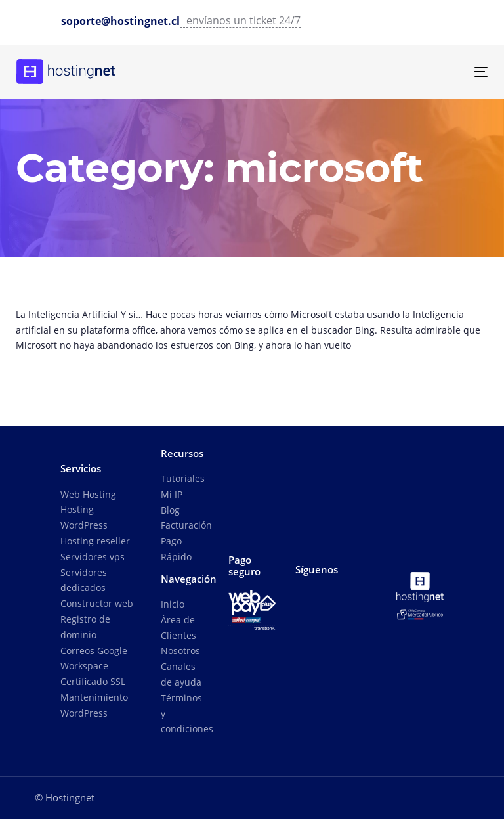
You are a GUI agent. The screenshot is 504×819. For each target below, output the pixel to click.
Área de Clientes (178, 628)
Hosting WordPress (84, 517)
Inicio (173, 604)
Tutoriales (183, 478)
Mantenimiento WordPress (94, 705)
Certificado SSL (93, 681)
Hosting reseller (95, 541)
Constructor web (97, 603)
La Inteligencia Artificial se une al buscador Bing (252, 332)
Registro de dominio (85, 627)
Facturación (184, 525)
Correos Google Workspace (94, 658)
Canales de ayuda (181, 674)
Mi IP (172, 494)
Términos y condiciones (184, 714)
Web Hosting (88, 494)
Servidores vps (93, 557)
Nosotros (180, 651)
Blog (170, 510)
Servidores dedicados (84, 580)
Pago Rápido (176, 549)
